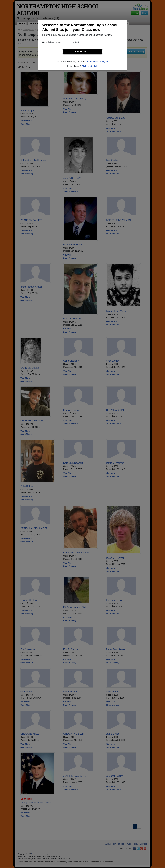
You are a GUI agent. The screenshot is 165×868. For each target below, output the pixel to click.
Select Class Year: (52, 42)
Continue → (83, 52)
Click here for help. (90, 66)
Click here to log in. (98, 62)
